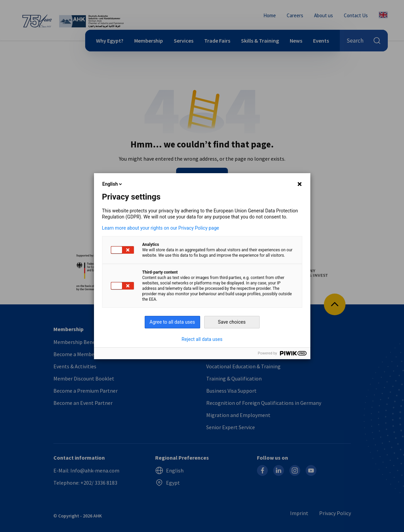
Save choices (232, 322)
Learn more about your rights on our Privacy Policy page (161, 228)
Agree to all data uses (172, 322)
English (113, 184)
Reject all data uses (202, 339)
